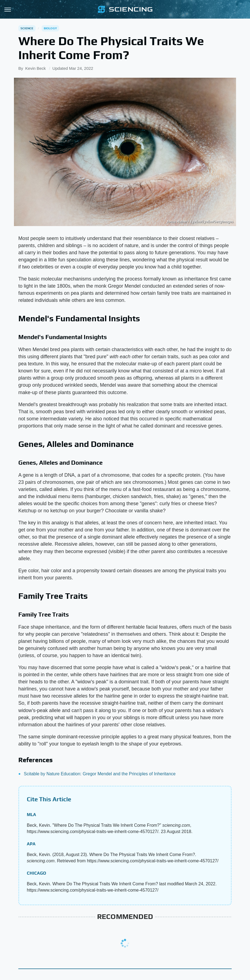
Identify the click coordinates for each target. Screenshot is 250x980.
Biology (50, 28)
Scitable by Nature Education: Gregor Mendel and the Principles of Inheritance (100, 774)
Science (27, 28)
